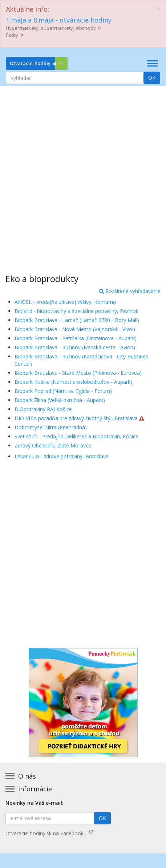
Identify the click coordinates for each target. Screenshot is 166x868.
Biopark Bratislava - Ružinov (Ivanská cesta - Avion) (75, 347)
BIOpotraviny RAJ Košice (43, 409)
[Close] (158, 9)
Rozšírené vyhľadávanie (130, 291)
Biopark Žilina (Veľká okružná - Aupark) (60, 400)
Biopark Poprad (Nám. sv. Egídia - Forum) (63, 391)
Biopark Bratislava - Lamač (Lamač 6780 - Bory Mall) (77, 320)
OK (152, 78)
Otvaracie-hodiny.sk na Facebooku (49, 833)
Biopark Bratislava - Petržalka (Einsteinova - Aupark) (76, 338)
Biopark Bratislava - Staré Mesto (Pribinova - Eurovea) (78, 373)
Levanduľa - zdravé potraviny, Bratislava (62, 456)
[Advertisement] (83, 175)
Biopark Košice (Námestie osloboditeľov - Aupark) (73, 382)
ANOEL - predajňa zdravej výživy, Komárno (65, 302)
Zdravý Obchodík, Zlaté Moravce (53, 445)
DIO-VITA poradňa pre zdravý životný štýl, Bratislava (76, 418)
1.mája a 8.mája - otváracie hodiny (59, 20)
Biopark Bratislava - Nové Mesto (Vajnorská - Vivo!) (75, 329)
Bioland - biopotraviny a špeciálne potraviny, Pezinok (76, 311)
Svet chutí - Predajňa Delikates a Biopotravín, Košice (76, 436)
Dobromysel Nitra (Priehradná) (51, 427)
